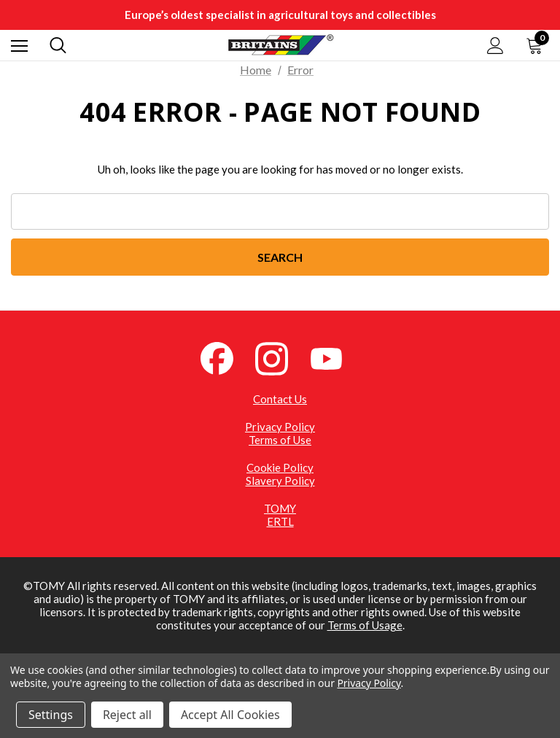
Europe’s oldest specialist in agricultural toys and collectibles (280, 15)
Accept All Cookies (230, 715)
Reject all (127, 715)
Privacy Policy (280, 427)
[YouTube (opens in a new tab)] (335, 357)
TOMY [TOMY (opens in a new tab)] (280, 508)
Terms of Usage (365, 625)
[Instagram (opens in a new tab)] (280, 357)
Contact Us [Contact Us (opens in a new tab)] (280, 399)
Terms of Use (280, 440)
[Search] (58, 45)
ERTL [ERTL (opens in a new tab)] (280, 521)
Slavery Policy (280, 481)
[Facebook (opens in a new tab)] (225, 357)
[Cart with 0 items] (537, 45)
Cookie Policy (280, 467)
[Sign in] (495, 46)
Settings (51, 715)
